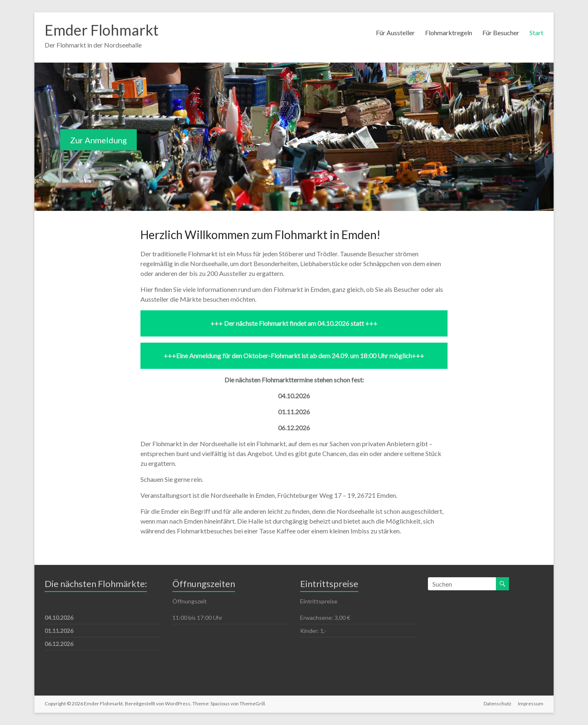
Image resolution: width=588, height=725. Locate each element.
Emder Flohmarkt (102, 30)
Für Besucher (501, 33)
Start (536, 33)
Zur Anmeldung (98, 140)
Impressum (531, 704)
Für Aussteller (395, 33)
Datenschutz (498, 704)
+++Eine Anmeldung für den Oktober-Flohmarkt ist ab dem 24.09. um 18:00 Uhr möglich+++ (294, 356)
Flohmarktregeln (449, 33)
